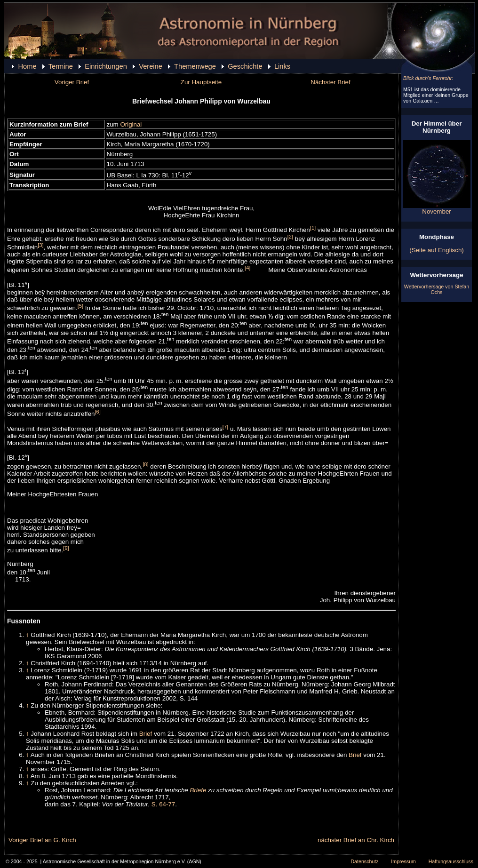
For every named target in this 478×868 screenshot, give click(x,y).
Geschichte (245, 66)
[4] (247, 268)
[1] (313, 228)
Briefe (198, 790)
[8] (145, 464)
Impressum (403, 861)
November (437, 209)
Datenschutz (364, 861)
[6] (97, 412)
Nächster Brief (330, 82)
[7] (225, 427)
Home (27, 66)
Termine (61, 66)
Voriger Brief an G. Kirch (42, 840)
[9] (66, 548)
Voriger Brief (72, 82)
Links (282, 66)
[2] (290, 237)
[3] (40, 245)
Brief (146, 734)
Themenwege (195, 66)
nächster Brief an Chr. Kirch (356, 840)
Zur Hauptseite (201, 82)
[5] (80, 306)
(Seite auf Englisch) (437, 250)
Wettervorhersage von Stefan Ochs (437, 289)
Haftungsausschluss (451, 861)
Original (131, 124)
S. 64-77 (163, 804)
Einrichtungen (106, 66)
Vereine (151, 66)
